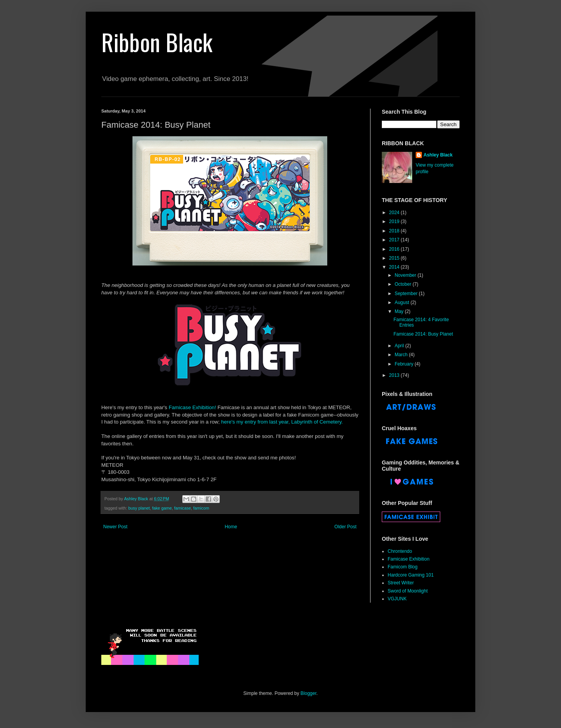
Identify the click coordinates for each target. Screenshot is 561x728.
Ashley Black (438, 155)
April (400, 346)
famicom (201, 508)
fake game (162, 508)
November (406, 275)
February (405, 364)
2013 (395, 375)
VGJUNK (397, 599)
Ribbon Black (157, 41)
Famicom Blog (403, 567)
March (402, 355)
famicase (183, 508)
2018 (395, 231)
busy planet (139, 508)
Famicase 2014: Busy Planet (423, 334)
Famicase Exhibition (408, 559)
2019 (395, 222)
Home (231, 527)
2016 (395, 249)
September (407, 294)
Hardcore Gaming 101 (411, 575)
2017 (395, 240)
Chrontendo (400, 551)
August (403, 302)
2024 (395, 213)
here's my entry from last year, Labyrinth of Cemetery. (282, 422)
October (404, 284)
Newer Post (115, 527)
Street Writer (401, 583)
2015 (395, 258)
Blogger (308, 693)
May (400, 311)
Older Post (345, 527)
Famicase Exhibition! (192, 407)
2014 (395, 267)
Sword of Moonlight (408, 591)
